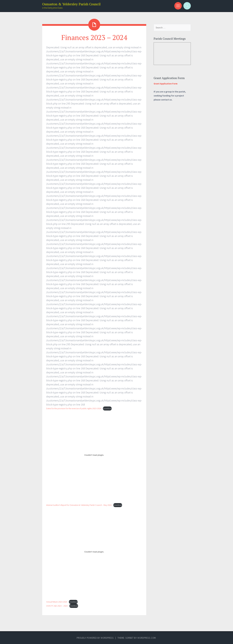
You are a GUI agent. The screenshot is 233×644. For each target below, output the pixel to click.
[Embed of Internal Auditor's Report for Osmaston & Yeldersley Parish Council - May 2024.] (94, 455)
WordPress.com (147, 638)
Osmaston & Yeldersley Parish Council (71, 4)
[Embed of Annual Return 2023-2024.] (94, 552)
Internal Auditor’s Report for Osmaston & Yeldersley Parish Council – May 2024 (79, 505)
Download (107, 408)
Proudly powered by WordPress (95, 638)
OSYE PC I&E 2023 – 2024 (57, 606)
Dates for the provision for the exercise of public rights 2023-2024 (74, 408)
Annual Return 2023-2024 (57, 602)
